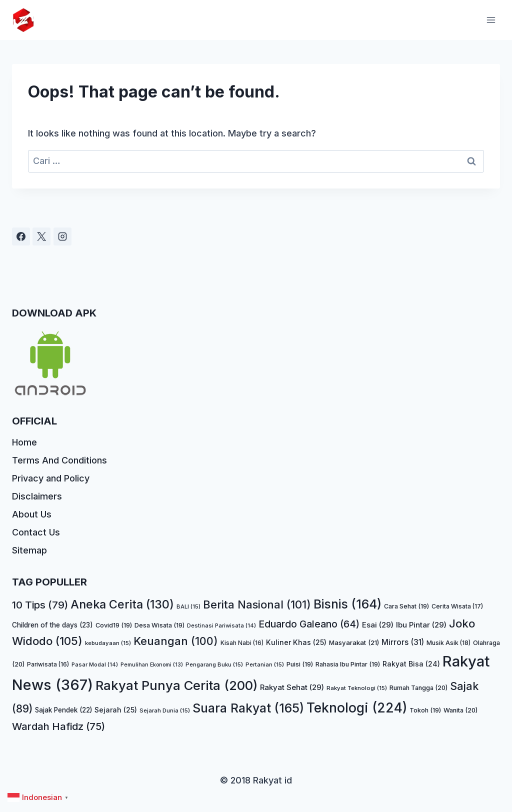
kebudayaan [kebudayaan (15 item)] (108, 643)
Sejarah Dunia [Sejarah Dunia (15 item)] (165, 710)
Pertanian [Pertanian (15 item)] (265, 664)
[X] (41, 236)
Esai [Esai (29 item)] (378, 625)
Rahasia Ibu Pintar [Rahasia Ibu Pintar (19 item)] (348, 664)
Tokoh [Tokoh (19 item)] (425, 710)
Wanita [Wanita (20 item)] (460, 710)
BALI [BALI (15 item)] (188, 606)
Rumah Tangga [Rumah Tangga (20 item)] (418, 688)
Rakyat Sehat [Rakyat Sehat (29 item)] (292, 687)
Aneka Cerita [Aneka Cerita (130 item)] (122, 604)
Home (24, 442)
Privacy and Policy (51, 478)
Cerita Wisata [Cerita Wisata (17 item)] (457, 606)
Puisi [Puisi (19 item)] (300, 664)
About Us (32, 514)
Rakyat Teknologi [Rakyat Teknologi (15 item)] (357, 688)
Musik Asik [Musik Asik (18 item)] (448, 643)
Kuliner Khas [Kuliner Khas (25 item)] (296, 642)
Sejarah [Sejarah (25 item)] (116, 710)
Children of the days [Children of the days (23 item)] (52, 625)
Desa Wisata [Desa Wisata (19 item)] (159, 625)
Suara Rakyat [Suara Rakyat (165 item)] (248, 708)
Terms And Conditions (59, 460)
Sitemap (29, 550)
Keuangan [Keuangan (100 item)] (176, 641)
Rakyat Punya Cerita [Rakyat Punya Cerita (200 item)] (176, 685)
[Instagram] (62, 236)
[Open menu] (491, 20)
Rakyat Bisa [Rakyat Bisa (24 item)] (411, 664)
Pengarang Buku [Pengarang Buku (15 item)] (214, 664)
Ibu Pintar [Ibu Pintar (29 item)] (421, 625)
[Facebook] (21, 236)
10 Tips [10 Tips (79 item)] (40, 605)
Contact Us (36, 532)
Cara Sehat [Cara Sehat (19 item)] (406, 606)
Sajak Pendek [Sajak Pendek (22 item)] (63, 710)
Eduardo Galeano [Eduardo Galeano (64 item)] (309, 624)
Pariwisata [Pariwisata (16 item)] (48, 664)
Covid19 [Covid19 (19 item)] (114, 625)
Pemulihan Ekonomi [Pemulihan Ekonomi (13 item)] (152, 665)
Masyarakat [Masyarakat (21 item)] (354, 642)
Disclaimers (37, 496)
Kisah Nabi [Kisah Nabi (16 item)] (242, 643)
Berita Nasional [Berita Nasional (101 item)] (257, 604)
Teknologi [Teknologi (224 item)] (357, 707)
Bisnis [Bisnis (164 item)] (347, 604)
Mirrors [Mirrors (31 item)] (403, 642)
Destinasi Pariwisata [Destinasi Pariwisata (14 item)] (221, 625)
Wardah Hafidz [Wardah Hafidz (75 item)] (58, 726)
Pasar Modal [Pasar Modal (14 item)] (95, 664)
